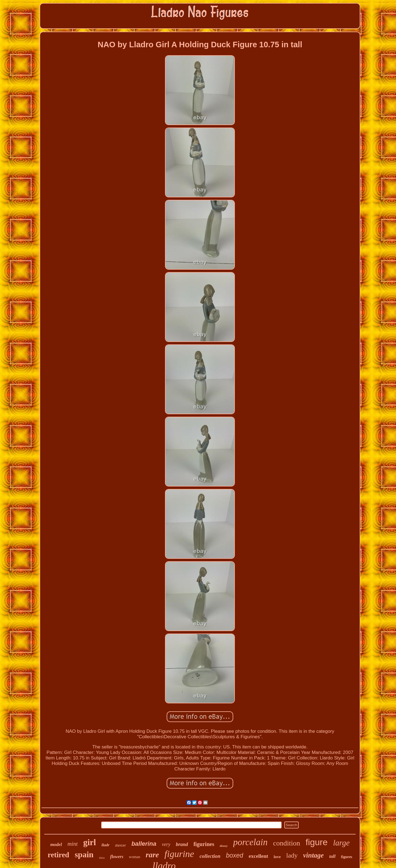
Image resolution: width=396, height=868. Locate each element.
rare (152, 855)
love (277, 857)
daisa (102, 858)
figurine (179, 854)
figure (317, 842)
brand (182, 844)
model (56, 844)
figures (347, 857)
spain (84, 854)
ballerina (144, 844)
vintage (313, 855)
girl (90, 842)
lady (292, 855)
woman (135, 857)
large (341, 843)
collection (210, 856)
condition (287, 843)
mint (72, 844)
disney (224, 846)
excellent (258, 856)
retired (58, 855)
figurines (204, 844)
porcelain (250, 842)
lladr (105, 845)
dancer (120, 845)
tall (332, 856)
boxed (235, 855)
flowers (117, 857)
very (166, 844)
